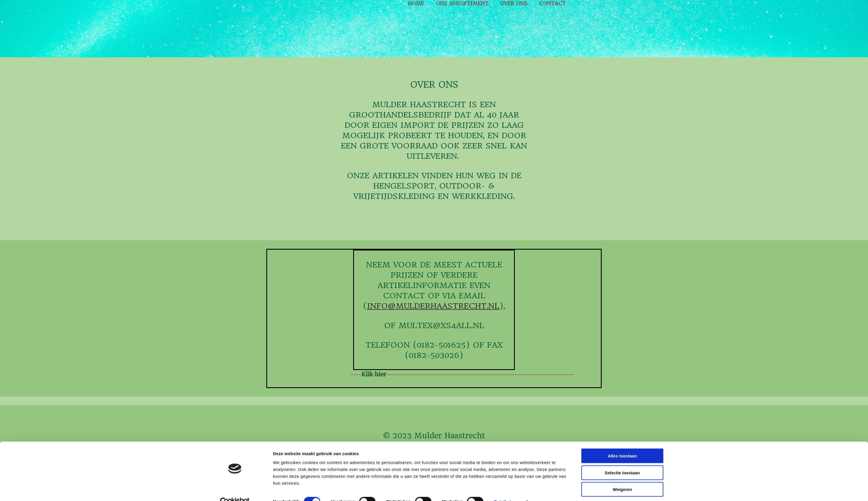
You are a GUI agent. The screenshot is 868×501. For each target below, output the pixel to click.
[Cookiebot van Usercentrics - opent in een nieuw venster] (235, 490)
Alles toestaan (622, 444)
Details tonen (508, 490)
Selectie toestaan (622, 461)
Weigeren (622, 477)
